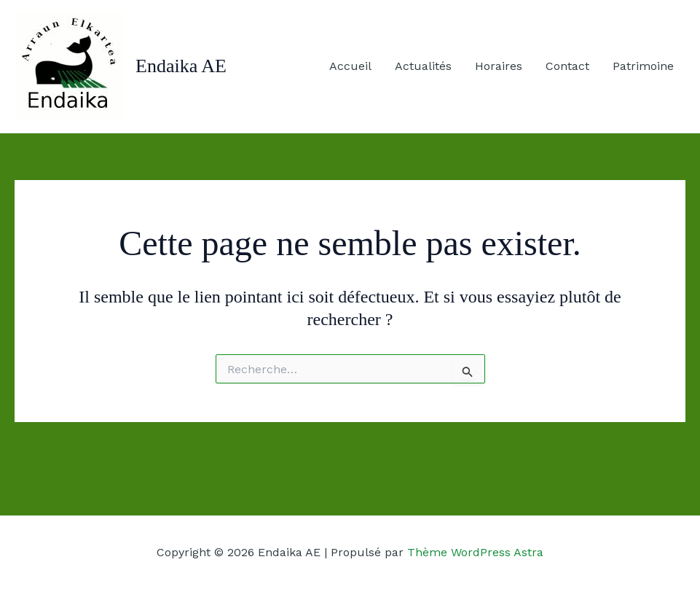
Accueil (350, 66)
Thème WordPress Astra (475, 552)
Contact (567, 66)
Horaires (499, 66)
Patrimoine (643, 66)
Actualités (423, 66)
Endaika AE (181, 66)
